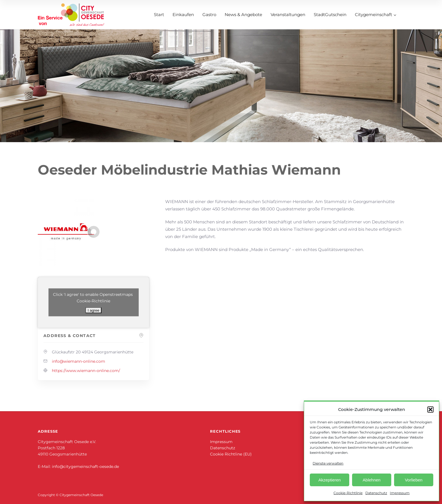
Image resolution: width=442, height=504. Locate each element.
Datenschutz (376, 493)
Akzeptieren (329, 480)
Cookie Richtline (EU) (231, 454)
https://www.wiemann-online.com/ (86, 371)
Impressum (400, 493)
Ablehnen (372, 480)
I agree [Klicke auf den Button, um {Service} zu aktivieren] (94, 310)
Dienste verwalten (328, 463)
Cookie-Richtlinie (348, 493)
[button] (430, 410)
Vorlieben (414, 480)
